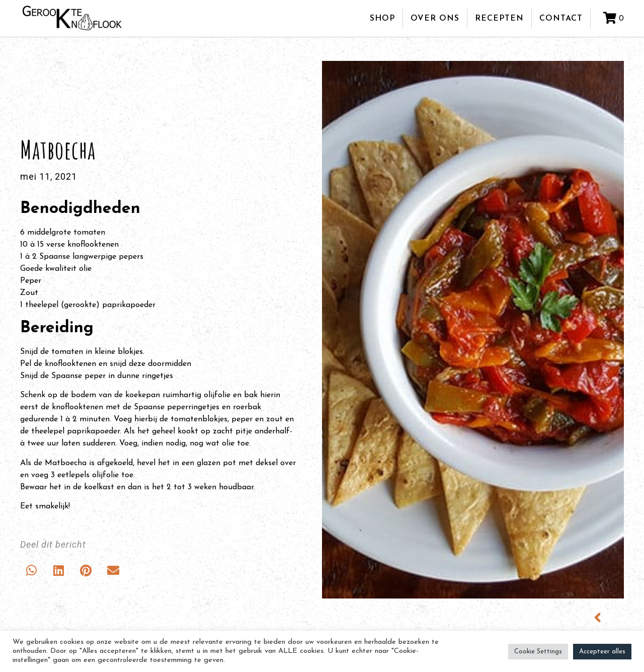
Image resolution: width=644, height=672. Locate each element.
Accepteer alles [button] (602, 652)
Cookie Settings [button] (538, 652)
